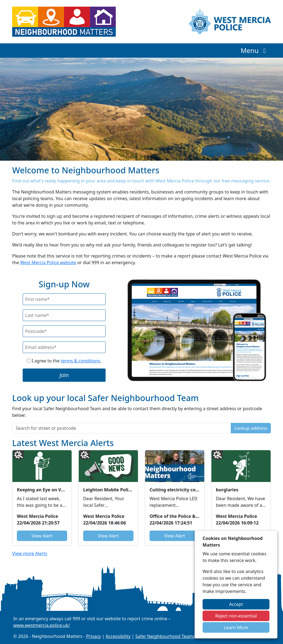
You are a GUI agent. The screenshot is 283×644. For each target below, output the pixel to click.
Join (64, 375)
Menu (255, 50)
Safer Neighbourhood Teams (165, 636)
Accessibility (118, 636)
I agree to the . (64, 361)
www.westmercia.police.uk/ (42, 625)
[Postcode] (64, 331)
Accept (236, 604)
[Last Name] (64, 315)
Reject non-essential (236, 616)
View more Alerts (30, 553)
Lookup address (251, 428)
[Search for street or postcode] (122, 428)
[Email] (64, 347)
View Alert (42, 536)
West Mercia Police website (48, 263)
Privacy (94, 636)
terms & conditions (80, 361)
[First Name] (64, 299)
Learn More (236, 627)
